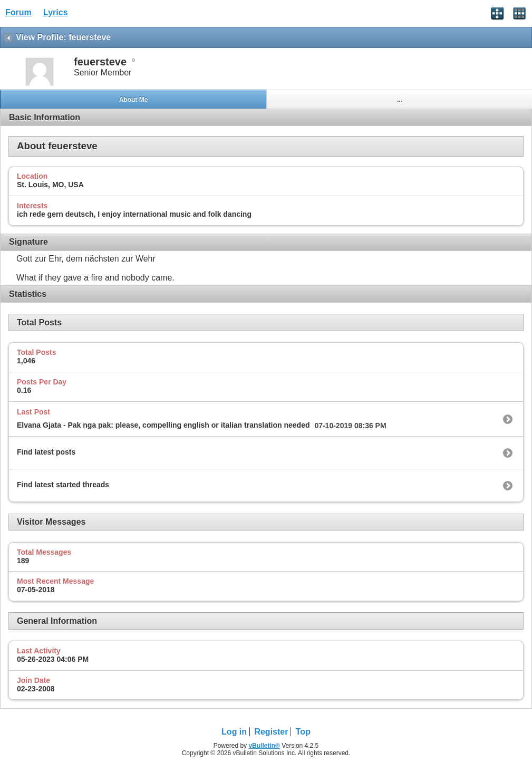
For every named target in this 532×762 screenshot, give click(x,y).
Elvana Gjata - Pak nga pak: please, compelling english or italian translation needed (163, 425)
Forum (18, 12)
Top (303, 732)
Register (271, 732)
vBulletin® (264, 746)
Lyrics (56, 12)
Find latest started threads (63, 485)
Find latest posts (46, 452)
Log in (234, 732)
